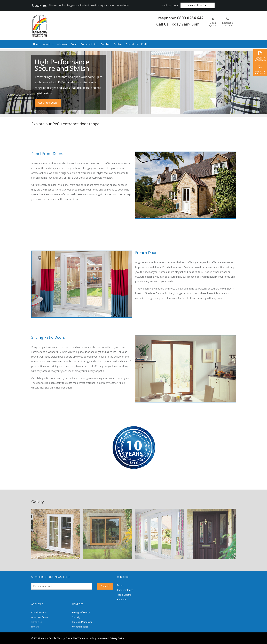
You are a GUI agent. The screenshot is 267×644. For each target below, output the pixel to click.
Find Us (145, 44)
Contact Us (132, 44)
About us (37, 604)
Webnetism (83, 638)
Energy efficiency (81, 612)
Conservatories (89, 44)
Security (76, 617)
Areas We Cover (40, 617)
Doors (74, 44)
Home (36, 44)
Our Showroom (39, 612)
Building (118, 44)
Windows (62, 44)
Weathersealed (80, 627)
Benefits (78, 604)
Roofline (105, 44)
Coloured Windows (82, 622)
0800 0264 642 (190, 18)
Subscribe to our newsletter (51, 577)
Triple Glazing (124, 595)
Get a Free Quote (48, 103)
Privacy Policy (117, 638)
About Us (48, 44)
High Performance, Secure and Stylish (63, 65)
